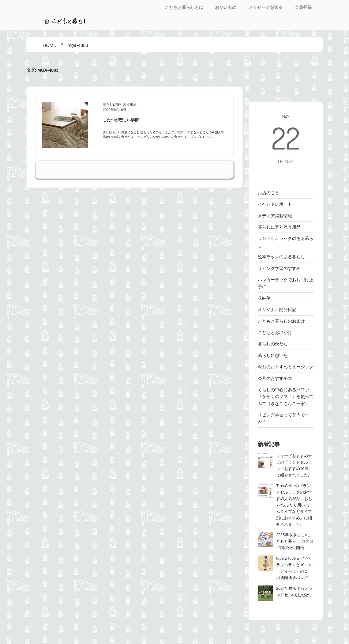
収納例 (264, 298)
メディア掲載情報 (275, 216)
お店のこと (268, 193)
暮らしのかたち (273, 344)
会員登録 (303, 7)
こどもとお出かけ (275, 332)
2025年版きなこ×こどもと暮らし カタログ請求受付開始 (295, 541)
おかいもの (226, 7)
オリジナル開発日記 (277, 309)
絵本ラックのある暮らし (281, 257)
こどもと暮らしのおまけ (281, 321)
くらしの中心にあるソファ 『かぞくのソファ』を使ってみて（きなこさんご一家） (286, 397)
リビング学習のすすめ (279, 268)
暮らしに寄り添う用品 (120, 104)
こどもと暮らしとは (184, 7)
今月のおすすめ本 (275, 378)
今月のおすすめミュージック (286, 367)
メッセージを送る (265, 7)
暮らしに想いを (273, 355)
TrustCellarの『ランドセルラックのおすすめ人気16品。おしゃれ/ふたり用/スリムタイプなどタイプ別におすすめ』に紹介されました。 (294, 505)
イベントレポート (275, 204)
